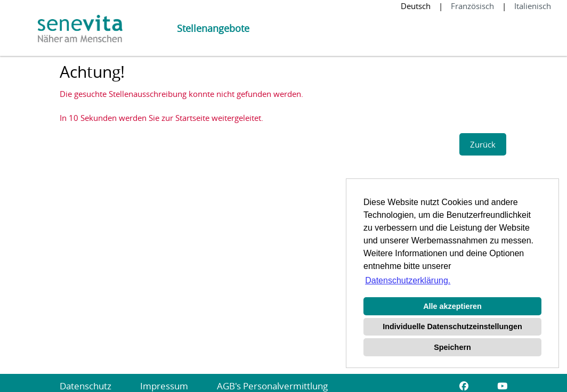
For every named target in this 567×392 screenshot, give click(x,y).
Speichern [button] (452, 347)
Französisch (472, 6)
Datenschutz (86, 386)
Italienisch (533, 6)
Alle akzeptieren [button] (452, 306)
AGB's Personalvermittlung (272, 386)
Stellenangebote (213, 28)
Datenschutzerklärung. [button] (408, 280)
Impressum (164, 386)
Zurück (483, 144)
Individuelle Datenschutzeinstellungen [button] (452, 326)
